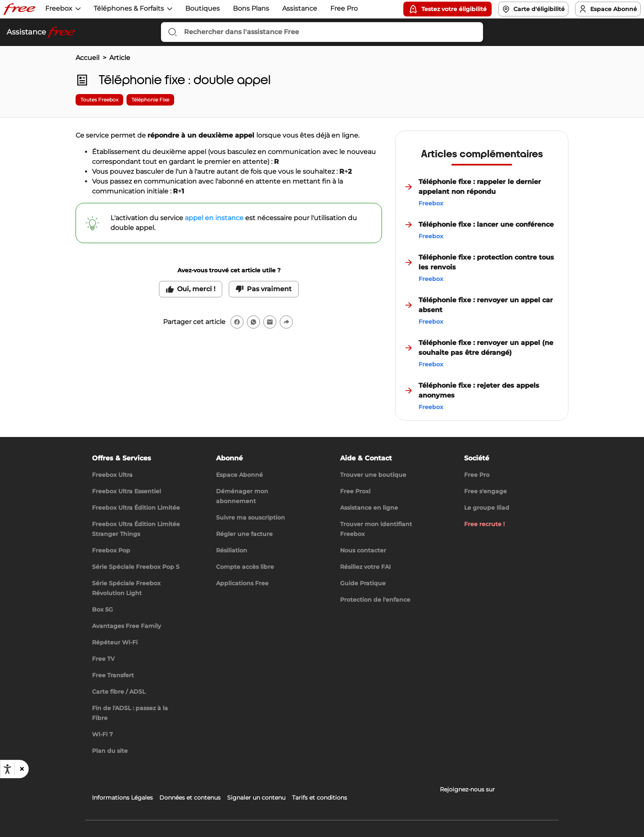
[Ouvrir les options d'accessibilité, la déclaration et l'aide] (7, 769)
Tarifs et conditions (320, 798)
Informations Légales (122, 798)
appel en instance (214, 218)
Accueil (87, 58)
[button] (21, 769)
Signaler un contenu (256, 798)
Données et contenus (190, 798)
